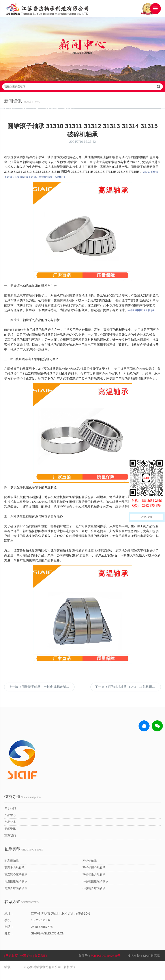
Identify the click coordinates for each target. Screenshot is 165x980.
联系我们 (10, 843)
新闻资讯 (10, 836)
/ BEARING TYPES (24, 857)
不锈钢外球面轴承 (94, 896)
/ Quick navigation (22, 804)
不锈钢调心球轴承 (94, 875)
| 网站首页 (12, 963)
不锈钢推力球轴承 (94, 882)
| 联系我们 (41, 963)
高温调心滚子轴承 (16, 882)
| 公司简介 (26, 963)
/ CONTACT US (22, 910)
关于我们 (10, 816)
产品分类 (10, 830)
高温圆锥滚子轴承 (16, 889)
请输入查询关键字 (82, 89)
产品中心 (10, 823)
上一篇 (42, 695)
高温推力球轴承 (14, 875)
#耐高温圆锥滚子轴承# (141, 313)
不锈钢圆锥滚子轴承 (95, 889)
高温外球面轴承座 (16, 896)
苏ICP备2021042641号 (106, 963)
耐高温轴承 (12, 869)
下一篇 (128, 695)
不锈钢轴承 (90, 869)
